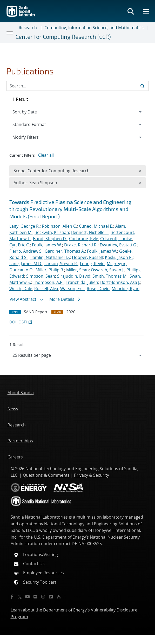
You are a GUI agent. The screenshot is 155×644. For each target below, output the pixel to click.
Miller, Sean (77, 270)
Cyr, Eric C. (20, 245)
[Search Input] (77, 86)
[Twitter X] (20, 597)
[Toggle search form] (131, 11)
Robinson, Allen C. (59, 226)
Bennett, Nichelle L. (90, 232)
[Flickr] (35, 597)
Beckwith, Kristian (52, 232)
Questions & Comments (46, 475)
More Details (65, 299)
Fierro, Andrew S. (26, 251)
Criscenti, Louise (116, 239)
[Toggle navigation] (10, 33)
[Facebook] (12, 597)
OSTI (26, 322)
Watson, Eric (72, 289)
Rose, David (98, 289)
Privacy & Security (92, 475)
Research (28, 28)
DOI (13, 322)
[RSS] (59, 597)
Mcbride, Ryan (126, 289)
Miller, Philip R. (50, 270)
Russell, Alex (46, 289)
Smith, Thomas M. (110, 276)
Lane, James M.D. (26, 264)
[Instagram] (43, 597)
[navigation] (77, 355)
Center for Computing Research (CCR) (63, 37)
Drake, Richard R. (81, 245)
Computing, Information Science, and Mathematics (94, 28)
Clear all (46, 155)
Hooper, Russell (87, 257)
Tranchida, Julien (82, 282)
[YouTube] (28, 597)
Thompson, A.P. (48, 282)
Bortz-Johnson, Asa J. (120, 282)
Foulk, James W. (47, 245)
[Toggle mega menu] (146, 11)
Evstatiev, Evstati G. (119, 245)
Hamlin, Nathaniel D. (50, 257)
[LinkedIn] (51, 597)
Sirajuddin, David (74, 276)
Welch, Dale (21, 289)
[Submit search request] (143, 86)
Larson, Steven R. (61, 264)
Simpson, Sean (41, 276)
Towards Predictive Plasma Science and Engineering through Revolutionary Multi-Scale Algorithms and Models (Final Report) (70, 209)
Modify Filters (32, 137)
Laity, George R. (25, 226)
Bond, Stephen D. (50, 239)
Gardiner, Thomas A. (65, 251)
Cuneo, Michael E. (96, 226)
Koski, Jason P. (119, 257)
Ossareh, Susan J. (108, 270)
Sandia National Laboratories (39, 517)
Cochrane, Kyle (84, 239)
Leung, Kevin (92, 264)
